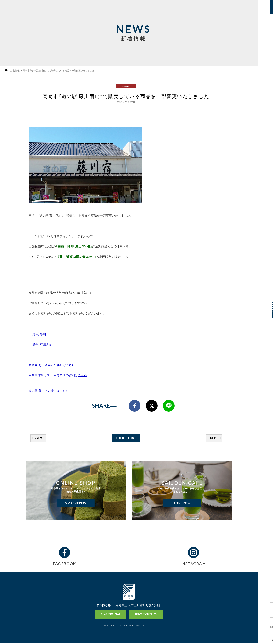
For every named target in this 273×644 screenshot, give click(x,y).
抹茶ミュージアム (265, 627)
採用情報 (265, 20)
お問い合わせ (265, 640)
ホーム (6, 70)
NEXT (214, 438)
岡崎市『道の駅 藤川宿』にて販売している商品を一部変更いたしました (59, 71)
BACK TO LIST (126, 438)
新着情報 (15, 71)
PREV (38, 438)
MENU (265, 10)
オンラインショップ (265, 612)
